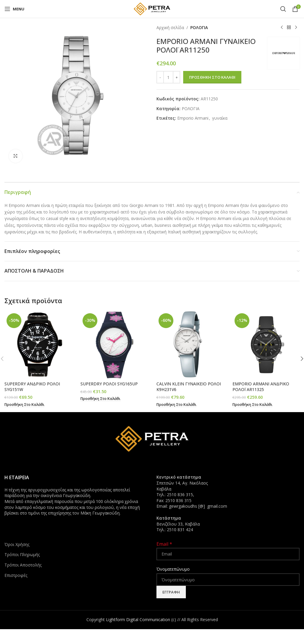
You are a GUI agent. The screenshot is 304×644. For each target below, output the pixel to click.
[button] (25, 405)
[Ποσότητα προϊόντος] (168, 77)
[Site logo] (152, 8)
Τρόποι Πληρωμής (22, 554)
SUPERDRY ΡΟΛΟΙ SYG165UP (109, 384)
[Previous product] (282, 28)
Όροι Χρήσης (17, 544)
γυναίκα (220, 118)
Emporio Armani (193, 118)
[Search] (283, 9)
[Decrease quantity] (160, 77)
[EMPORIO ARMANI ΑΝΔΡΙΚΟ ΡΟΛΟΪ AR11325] (266, 345)
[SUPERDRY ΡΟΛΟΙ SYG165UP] (114, 345)
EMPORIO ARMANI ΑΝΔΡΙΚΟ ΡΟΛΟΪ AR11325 (261, 387)
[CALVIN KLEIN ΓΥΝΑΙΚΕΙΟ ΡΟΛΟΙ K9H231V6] (190, 345)
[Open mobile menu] (14, 9)
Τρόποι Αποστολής (23, 565)
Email (164, 544)
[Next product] (296, 28)
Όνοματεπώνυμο (173, 569)
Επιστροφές (16, 575)
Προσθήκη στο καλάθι (212, 77)
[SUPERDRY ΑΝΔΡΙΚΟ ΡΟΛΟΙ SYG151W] (38, 345)
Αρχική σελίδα (170, 27)
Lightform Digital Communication (138, 620)
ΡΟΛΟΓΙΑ (199, 27)
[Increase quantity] (176, 77)
